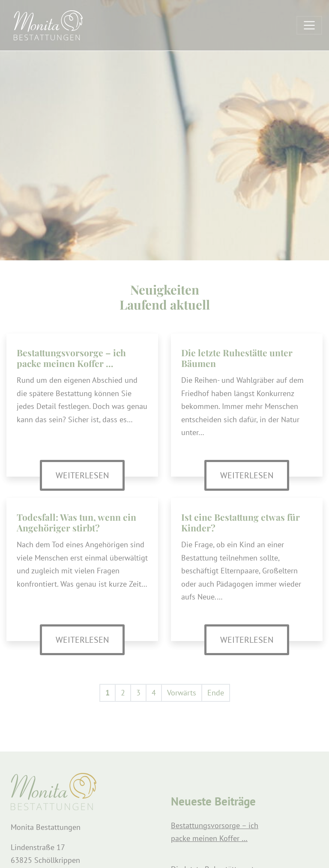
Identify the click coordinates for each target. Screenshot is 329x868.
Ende (216, 693)
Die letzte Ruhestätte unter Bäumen (237, 358)
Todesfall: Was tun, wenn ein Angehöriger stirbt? (76, 522)
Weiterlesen (90, 475)
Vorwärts (182, 693)
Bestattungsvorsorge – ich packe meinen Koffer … (71, 358)
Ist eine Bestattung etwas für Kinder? (241, 522)
